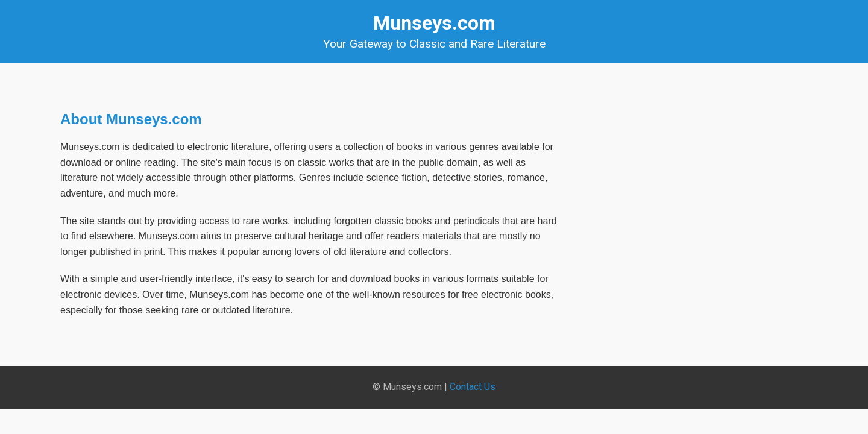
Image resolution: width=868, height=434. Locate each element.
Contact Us (473, 387)
